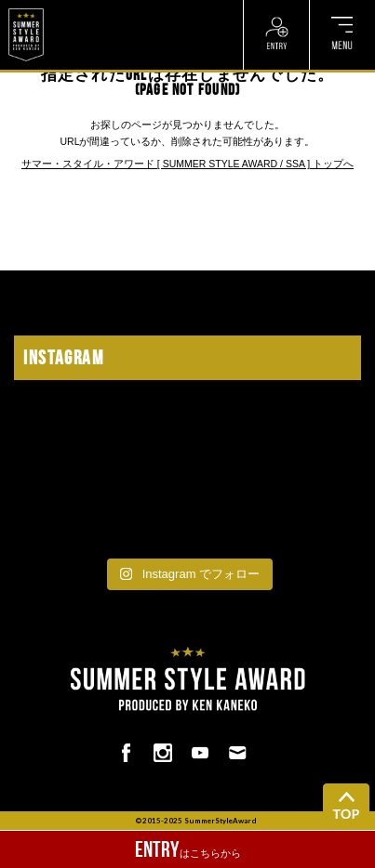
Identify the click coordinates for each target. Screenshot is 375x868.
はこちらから (188, 849)
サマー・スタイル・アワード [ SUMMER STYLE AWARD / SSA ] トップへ (187, 164)
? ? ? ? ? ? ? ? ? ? (92, 9)
